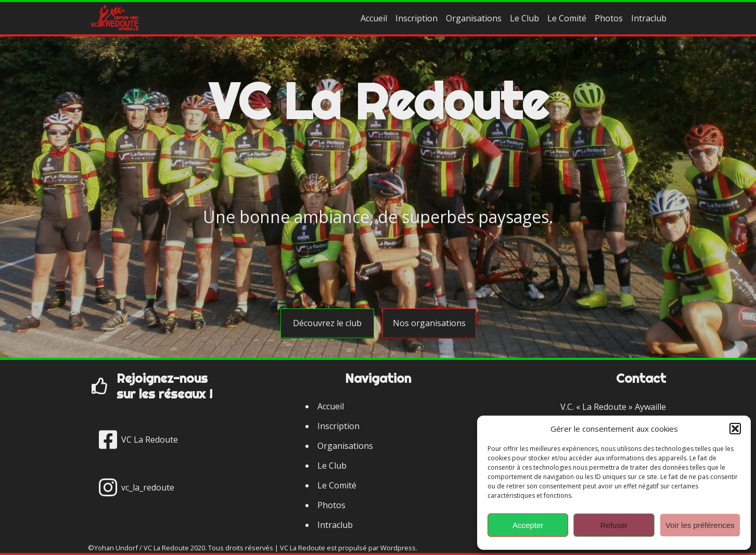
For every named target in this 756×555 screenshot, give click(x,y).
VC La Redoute (378, 101)
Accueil (374, 18)
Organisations (474, 18)
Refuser (614, 525)
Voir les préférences (700, 525)
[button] (735, 429)
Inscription (417, 18)
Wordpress (398, 548)
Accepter (528, 525)
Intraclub (649, 18)
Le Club (524, 18)
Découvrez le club (327, 323)
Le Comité (567, 18)
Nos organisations (429, 323)
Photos (609, 18)
